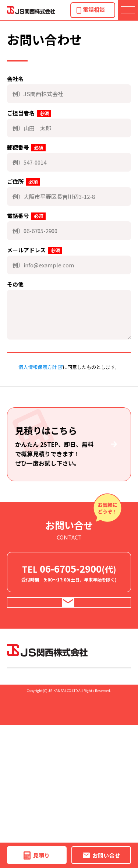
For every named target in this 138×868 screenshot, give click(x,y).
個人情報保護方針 (38, 386)
